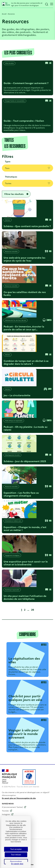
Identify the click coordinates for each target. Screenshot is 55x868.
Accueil (4, 14)
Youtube (5, 811)
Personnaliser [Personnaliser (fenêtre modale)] (16, 862)
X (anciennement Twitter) (12, 807)
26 (33, 610)
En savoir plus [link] (17, 864)
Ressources (11, 14)
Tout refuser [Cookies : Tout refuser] (16, 855)
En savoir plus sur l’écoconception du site (19, 798)
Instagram (6, 814)
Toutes (27, 183)
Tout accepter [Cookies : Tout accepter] (16, 849)
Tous (27, 168)
